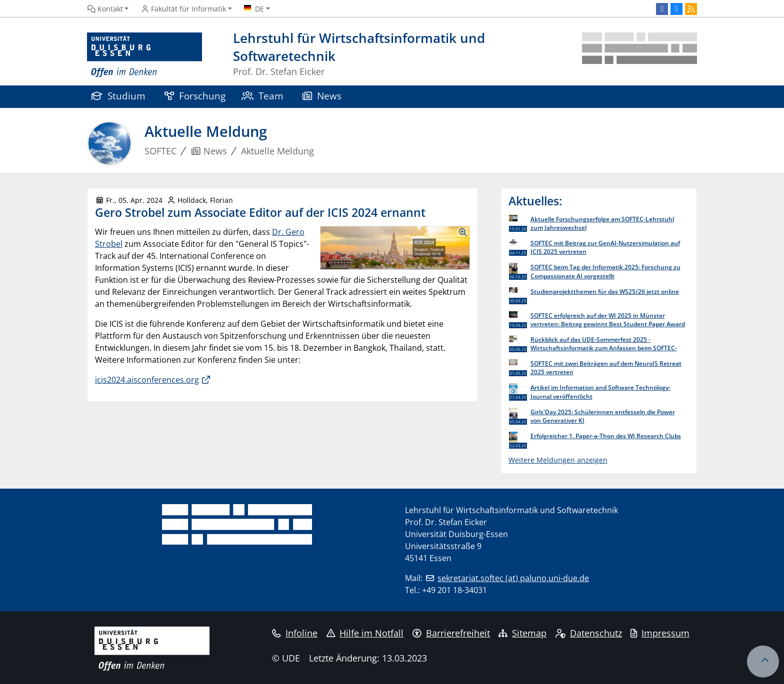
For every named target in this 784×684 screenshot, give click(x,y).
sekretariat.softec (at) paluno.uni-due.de (513, 578)
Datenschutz (589, 633)
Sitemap (522, 633)
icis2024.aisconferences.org (147, 380)
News (322, 96)
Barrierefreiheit (451, 633)
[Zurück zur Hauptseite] (639, 55)
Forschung (195, 96)
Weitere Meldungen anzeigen (558, 460)
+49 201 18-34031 (454, 590)
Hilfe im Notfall (365, 633)
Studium (118, 96)
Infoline (295, 633)
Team (262, 96)
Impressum (660, 633)
